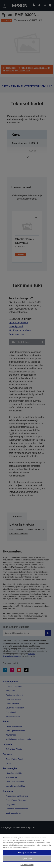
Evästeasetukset (27, 865)
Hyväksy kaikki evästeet (27, 853)
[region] (27, 851)
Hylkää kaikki (27, 859)
